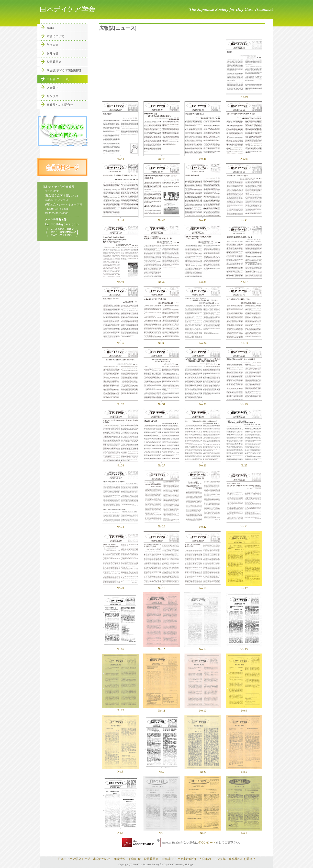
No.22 (203, 525)
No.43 (162, 219)
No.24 (120, 525)
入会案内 (53, 88)
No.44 (120, 219)
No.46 (203, 157)
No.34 (203, 341)
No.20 (120, 586)
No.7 (162, 772)
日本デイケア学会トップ (74, 859)
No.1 (244, 831)
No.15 (162, 649)
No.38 (203, 280)
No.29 (244, 403)
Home (50, 28)
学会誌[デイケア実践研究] (64, 71)
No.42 (203, 219)
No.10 (203, 709)
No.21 (244, 524)
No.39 (162, 280)
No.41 (244, 218)
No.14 (203, 648)
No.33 (244, 341)
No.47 (162, 157)
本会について (56, 36)
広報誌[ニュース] (58, 79)
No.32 (120, 403)
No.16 (120, 649)
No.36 (120, 341)
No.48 (120, 157)
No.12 (120, 710)
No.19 (162, 586)
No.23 (162, 525)
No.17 (244, 586)
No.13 (244, 648)
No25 (244, 464)
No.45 (244, 157)
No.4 (120, 833)
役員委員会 (54, 62)
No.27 (162, 464)
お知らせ (53, 53)
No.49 (244, 95)
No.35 (162, 341)
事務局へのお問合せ (60, 105)
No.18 (203, 586)
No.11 (162, 711)
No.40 (120, 280)
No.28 (120, 464)
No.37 (244, 280)
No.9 (244, 709)
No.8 (120, 772)
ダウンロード (207, 843)
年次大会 (53, 45)
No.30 (203, 403)
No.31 (162, 403)
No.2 (203, 831)
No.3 (162, 833)
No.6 (203, 770)
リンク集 (53, 96)
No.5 (244, 770)
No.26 (203, 464)
